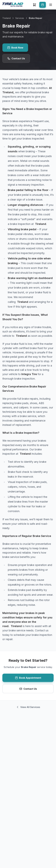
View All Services (28, 707)
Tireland (6, 18)
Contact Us (16, 58)
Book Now (15, 48)
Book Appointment (28, 678)
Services (20, 18)
